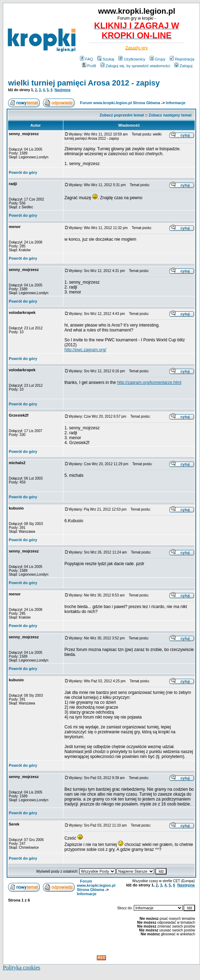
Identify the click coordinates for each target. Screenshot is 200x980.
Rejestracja (182, 59)
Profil (89, 66)
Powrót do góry (23, 172)
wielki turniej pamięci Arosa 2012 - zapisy (84, 83)
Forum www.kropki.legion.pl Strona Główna (120, 103)
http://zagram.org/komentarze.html (149, 382)
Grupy (158, 59)
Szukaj (106, 59)
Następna (62, 90)
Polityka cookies (21, 968)
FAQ (86, 59)
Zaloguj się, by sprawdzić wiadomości (135, 66)
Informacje (176, 103)
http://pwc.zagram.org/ (85, 350)
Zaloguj (183, 66)
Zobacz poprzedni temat (122, 115)
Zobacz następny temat (170, 115)
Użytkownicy (132, 59)
